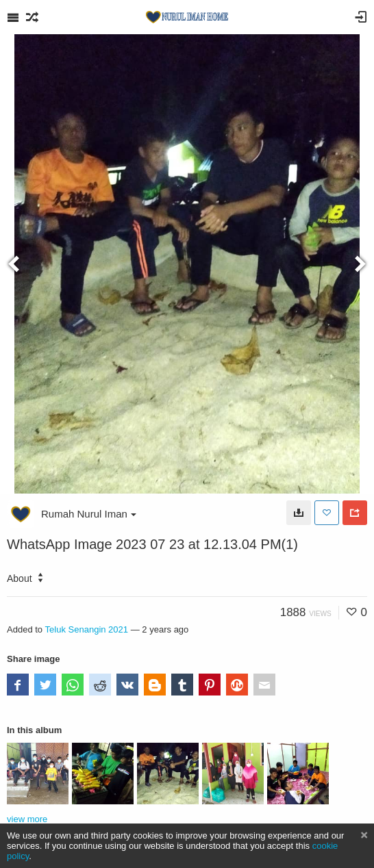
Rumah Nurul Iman (89, 514)
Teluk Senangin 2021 (87, 629)
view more (27, 819)
